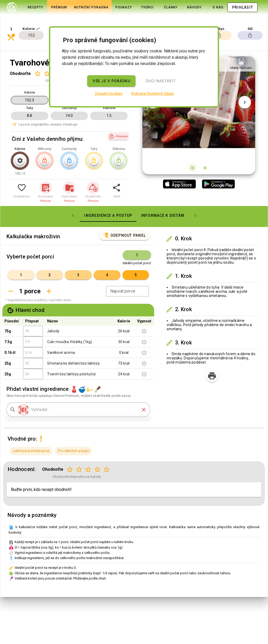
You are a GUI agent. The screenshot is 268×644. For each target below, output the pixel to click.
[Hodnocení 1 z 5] (38, 56)
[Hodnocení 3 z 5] (88, 452)
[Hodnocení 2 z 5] (47, 56)
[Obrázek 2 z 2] (205, 150)
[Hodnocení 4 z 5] (97, 452)
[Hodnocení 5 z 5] (107, 452)
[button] (38, 19)
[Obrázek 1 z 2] (193, 150)
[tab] (25, 7)
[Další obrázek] (245, 98)
